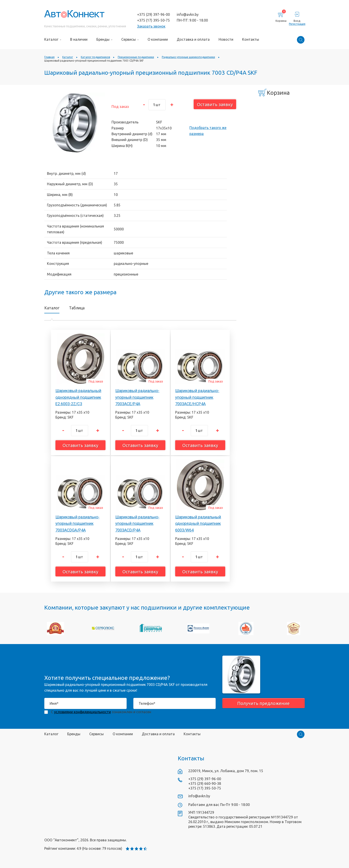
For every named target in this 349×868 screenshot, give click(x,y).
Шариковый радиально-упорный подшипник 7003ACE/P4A (137, 397)
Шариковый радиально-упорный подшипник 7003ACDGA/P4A (77, 524)
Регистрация (297, 24)
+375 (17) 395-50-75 (153, 20)
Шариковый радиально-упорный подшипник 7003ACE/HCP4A (197, 397)
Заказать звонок (151, 26)
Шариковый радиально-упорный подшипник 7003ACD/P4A (137, 524)
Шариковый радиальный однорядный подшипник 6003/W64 (198, 524)
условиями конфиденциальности (82, 712)
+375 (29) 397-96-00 (153, 14)
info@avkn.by (188, 14)
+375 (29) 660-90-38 (205, 783)
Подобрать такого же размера (208, 131)
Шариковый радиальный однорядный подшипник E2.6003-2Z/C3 (78, 397)
